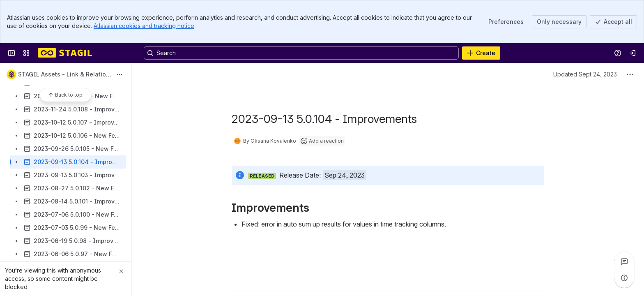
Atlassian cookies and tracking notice (144, 26)
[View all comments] (624, 261)
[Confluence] (65, 53)
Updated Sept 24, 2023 (585, 74)
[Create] (481, 53)
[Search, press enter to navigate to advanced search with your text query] (301, 53)
